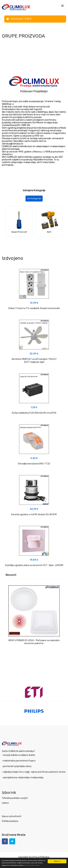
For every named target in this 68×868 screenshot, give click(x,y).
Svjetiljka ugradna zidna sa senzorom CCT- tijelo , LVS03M (34, 565)
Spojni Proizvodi (19, 232)
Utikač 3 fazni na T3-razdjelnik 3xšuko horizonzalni (34, 308)
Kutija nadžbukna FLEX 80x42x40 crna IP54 (34, 413)
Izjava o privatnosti (12, 816)
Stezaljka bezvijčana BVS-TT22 (34, 464)
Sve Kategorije (34, 198)
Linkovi (5, 803)
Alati (49, 232)
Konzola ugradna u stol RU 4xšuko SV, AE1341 (34, 514)
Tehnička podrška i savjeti (15, 798)
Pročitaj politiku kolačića (32, 865)
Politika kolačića (10, 821)
